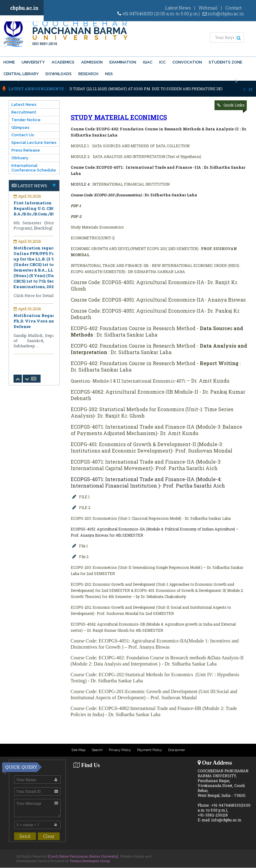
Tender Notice (26, 120)
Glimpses (20, 127)
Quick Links (234, 105)
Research (88, 74)
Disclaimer (177, 750)
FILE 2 (85, 507)
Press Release (26, 150)
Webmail (208, 8)
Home (9, 62)
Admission (92, 62)
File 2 (84, 557)
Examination (123, 62)
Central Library (21, 74)
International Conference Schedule (34, 168)
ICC (162, 62)
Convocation (187, 62)
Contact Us (23, 135)
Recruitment (24, 112)
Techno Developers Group (90, 861)
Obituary (20, 158)
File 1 (83, 546)
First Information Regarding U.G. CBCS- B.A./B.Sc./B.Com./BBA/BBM (42, 208)
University (33, 62)
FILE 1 (84, 497)
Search (97, 750)
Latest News (178, 8)
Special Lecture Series (34, 143)
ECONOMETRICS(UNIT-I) (93, 238)
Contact (233, 8)
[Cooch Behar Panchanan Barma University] (83, 856)
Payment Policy (150, 750)
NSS (109, 74)
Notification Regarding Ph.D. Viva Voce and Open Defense (41, 321)
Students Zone (225, 62)
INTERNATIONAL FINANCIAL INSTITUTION (131, 184)
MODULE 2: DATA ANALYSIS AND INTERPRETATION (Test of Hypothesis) (136, 156)
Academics (63, 62)
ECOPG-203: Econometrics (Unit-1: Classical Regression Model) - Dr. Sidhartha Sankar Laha (151, 518)
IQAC (148, 62)
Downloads (59, 74)
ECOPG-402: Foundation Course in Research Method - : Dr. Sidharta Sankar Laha (159, 349)
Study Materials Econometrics (97, 227)
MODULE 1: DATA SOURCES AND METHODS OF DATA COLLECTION (130, 146)
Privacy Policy (120, 750)
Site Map (78, 750)
